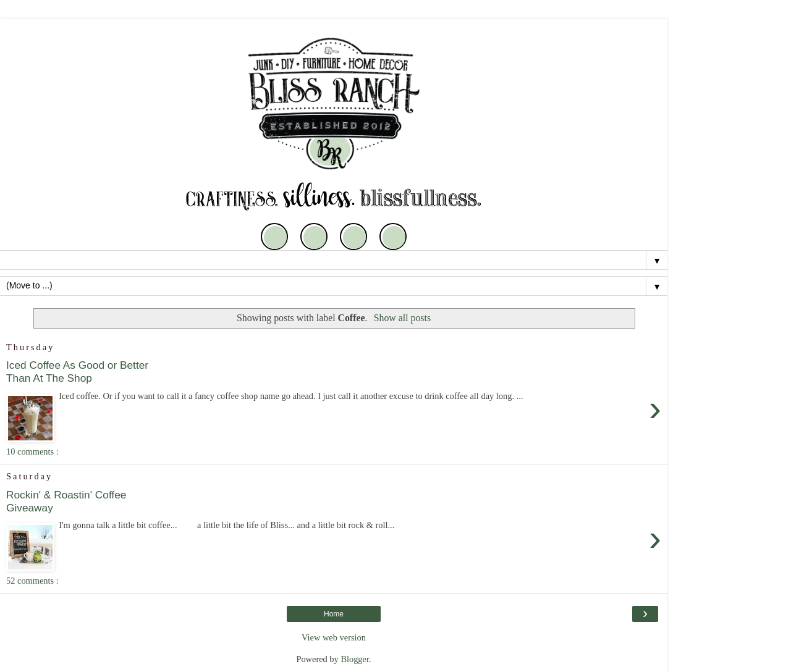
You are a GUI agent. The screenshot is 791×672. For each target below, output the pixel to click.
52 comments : (32, 581)
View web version (334, 637)
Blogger (355, 659)
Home (334, 614)
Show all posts (402, 318)
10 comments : (32, 451)
